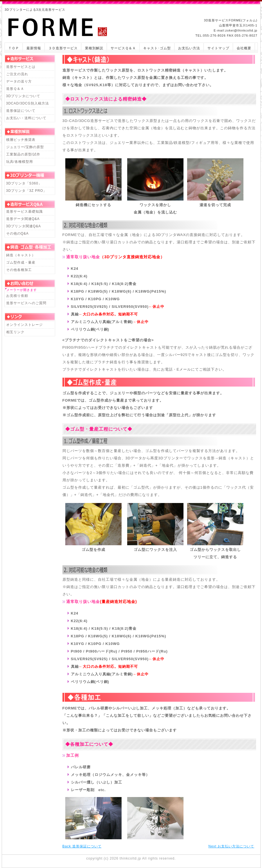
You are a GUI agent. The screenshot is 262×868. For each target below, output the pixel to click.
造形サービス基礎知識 (24, 212)
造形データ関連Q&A (23, 219)
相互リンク (15, 332)
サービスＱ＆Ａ (123, 48)
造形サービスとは (21, 67)
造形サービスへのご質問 (26, 303)
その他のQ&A (17, 233)
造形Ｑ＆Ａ (15, 89)
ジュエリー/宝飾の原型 (25, 147)
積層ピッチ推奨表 (21, 140)
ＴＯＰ (14, 48)
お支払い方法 (189, 48)
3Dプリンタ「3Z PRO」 (27, 191)
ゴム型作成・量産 (21, 262)
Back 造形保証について (82, 846)
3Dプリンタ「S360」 (24, 183)
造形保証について (21, 111)
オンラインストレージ (24, 325)
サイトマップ (218, 48)
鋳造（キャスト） (21, 255)
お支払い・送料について (26, 118)
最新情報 (34, 48)
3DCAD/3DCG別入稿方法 (28, 103)
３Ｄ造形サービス (63, 48)
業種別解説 (94, 48)
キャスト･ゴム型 (157, 48)
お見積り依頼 (17, 296)
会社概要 (244, 48)
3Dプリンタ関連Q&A (24, 226)
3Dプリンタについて (23, 96)
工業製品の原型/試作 (23, 154)
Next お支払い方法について (231, 846)
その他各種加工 (19, 270)
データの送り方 (19, 81)
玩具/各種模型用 (20, 162)
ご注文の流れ (17, 74)
